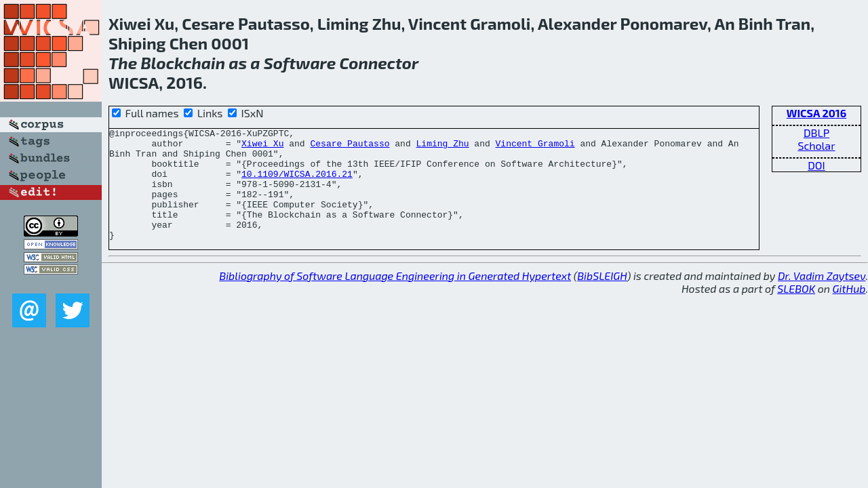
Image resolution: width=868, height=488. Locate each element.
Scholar (816, 145)
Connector (379, 63)
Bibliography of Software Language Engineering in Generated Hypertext (395, 298)
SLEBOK (796, 311)
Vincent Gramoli (535, 147)
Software (300, 63)
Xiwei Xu (262, 147)
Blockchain (183, 63)
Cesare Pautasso (350, 147)
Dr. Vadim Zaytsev (822, 298)
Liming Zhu (442, 147)
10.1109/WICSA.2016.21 (297, 184)
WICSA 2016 (816, 113)
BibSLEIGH (602, 298)
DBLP (816, 133)
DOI (816, 165)
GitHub (849, 311)
